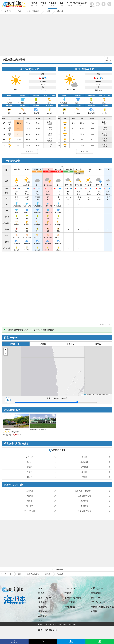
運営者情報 (96, 593)
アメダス (42, 621)
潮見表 (35, 4)
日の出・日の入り (47, 625)
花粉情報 (42, 616)
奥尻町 (84, 472)
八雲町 (30, 472)
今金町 (84, 457)
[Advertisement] (57, 35)
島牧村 (30, 462)
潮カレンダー (45, 598)
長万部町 (84, 467)
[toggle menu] (110, 3)
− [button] (6, 354)
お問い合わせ (80, 4)
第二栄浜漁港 (30, 511)
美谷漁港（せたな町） (84, 491)
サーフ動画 (70, 602)
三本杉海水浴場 (84, 496)
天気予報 (53, 4)
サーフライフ (6, 574)
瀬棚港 (30, 501)
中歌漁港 (30, 496)
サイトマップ (97, 598)
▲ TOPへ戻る (57, 569)
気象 (62, 4)
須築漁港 (84, 501)
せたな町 (30, 457)
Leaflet (84, 395)
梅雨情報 (42, 612)
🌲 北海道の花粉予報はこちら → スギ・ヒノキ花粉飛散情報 (29, 330)
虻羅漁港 (30, 491)
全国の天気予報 (33, 574)
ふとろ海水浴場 (84, 511)
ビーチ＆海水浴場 (73, 598)
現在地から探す (59, 450)
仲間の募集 (70, 607)
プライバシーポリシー (101, 602)
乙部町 (84, 477)
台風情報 (42, 607)
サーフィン (71, 4)
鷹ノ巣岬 (30, 506)
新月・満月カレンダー (49, 630)
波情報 (44, 4)
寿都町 (30, 467)
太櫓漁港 (84, 506)
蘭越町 (30, 477)
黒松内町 (84, 462)
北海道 (48, 574)
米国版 (94, 612)
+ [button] (6, 350)
